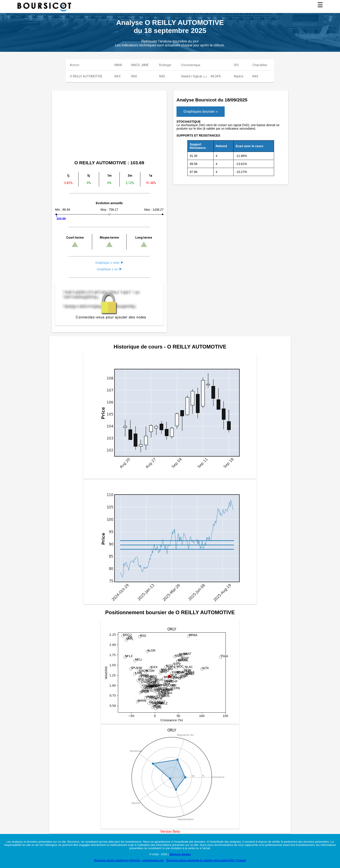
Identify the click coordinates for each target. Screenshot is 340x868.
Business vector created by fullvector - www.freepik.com (129, 860)
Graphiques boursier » (201, 112)
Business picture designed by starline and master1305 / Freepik (206, 860)
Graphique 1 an (109, 269)
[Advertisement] (109, 126)
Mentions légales (180, 854)
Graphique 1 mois (109, 263)
